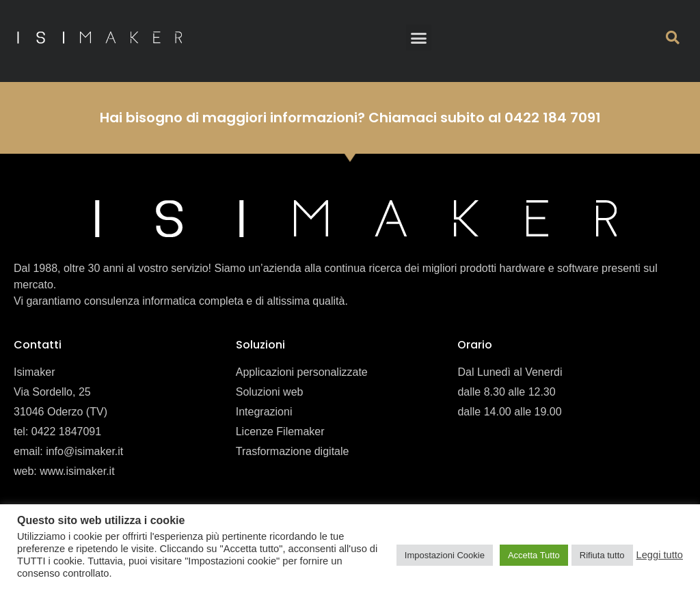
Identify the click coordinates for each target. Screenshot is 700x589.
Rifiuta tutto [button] (602, 555)
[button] (419, 38)
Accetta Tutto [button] (534, 555)
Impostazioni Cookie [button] (445, 555)
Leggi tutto (660, 555)
